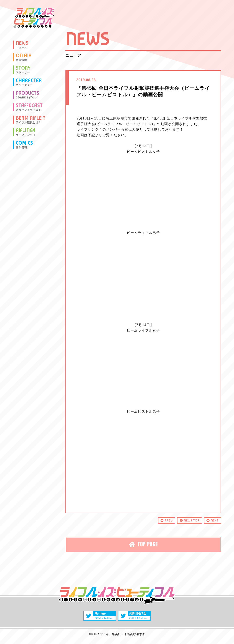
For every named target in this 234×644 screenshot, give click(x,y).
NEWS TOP (190, 520)
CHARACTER (29, 82)
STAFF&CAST (29, 107)
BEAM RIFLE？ (31, 120)
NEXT (213, 520)
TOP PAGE (143, 544)
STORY (23, 70)
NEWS (22, 45)
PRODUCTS (28, 95)
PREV (167, 520)
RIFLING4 (26, 132)
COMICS (24, 145)
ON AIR (24, 57)
